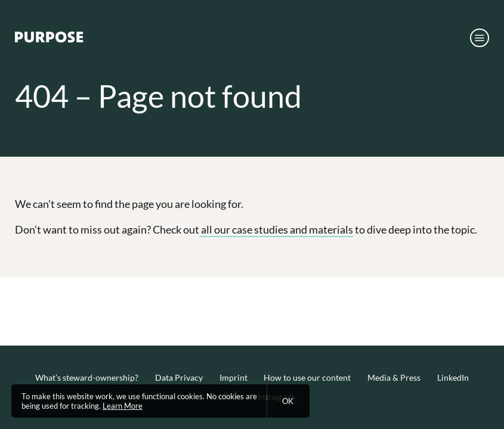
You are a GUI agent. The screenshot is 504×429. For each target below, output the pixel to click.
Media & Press (394, 377)
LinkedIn (453, 377)
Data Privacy (179, 377)
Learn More (123, 406)
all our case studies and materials (276, 229)
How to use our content (307, 377)
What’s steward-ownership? (87, 377)
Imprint (234, 377)
